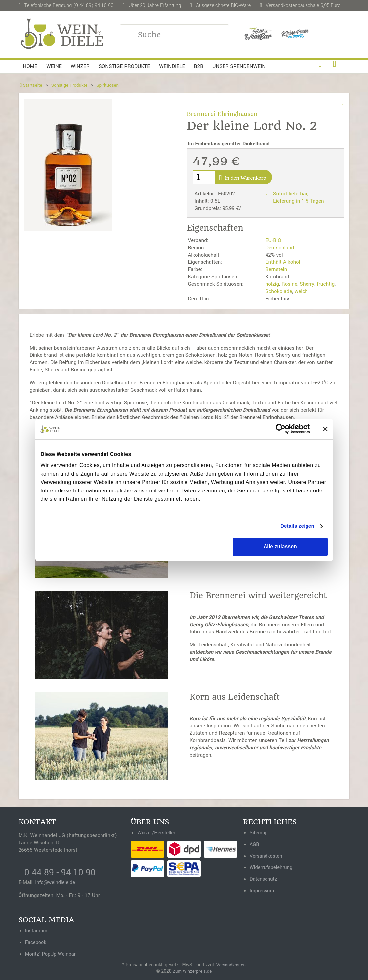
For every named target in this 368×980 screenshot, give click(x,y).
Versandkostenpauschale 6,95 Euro (303, 5)
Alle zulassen (280, 547)
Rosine (289, 284)
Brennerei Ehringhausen (224, 114)
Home (30, 66)
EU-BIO (273, 240)
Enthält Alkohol (283, 262)
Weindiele (172, 66)
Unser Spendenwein (239, 66)
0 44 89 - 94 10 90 (59, 873)
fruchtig (326, 284)
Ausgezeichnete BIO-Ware (223, 5)
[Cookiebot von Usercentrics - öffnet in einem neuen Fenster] (281, 429)
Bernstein (276, 269)
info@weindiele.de (56, 883)
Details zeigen (296, 526)
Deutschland (280, 248)
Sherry (307, 284)
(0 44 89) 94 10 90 (93, 5)
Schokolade (279, 291)
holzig (272, 284)
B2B (199, 66)
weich (301, 291)
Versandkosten (231, 965)
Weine (54, 66)
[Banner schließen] (325, 429)
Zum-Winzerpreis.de (192, 971)
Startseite (32, 85)
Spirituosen (111, 85)
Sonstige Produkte (124, 66)
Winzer (80, 66)
